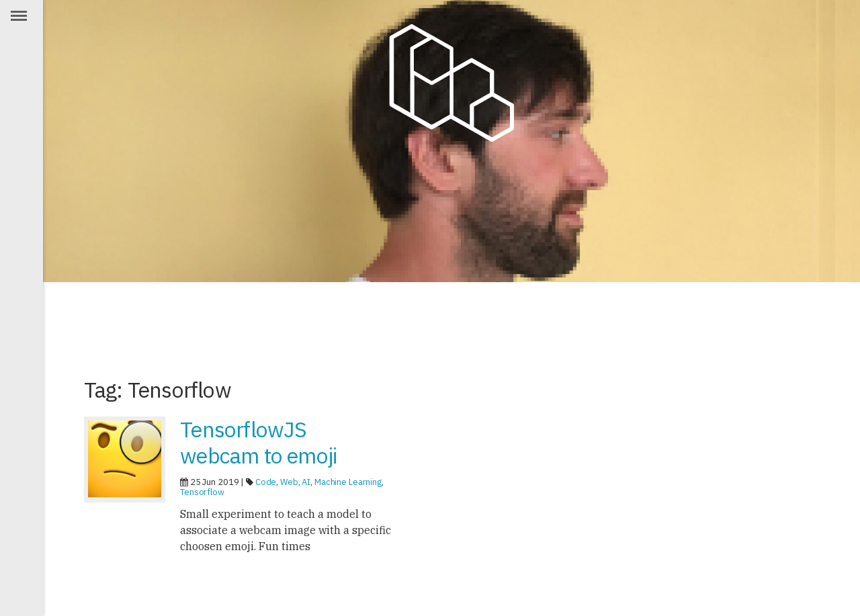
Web (289, 482)
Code (266, 482)
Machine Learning (348, 482)
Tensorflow (202, 492)
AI (306, 482)
